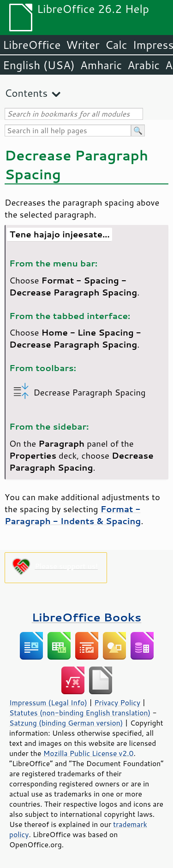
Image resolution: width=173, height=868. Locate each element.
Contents (26, 93)
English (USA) (39, 65)
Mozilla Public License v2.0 (89, 753)
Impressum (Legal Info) (48, 703)
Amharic (101, 65)
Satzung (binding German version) (66, 723)
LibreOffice (32, 45)
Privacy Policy (117, 703)
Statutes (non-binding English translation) (80, 713)
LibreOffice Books (87, 617)
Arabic (143, 65)
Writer (83, 45)
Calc (116, 45)
